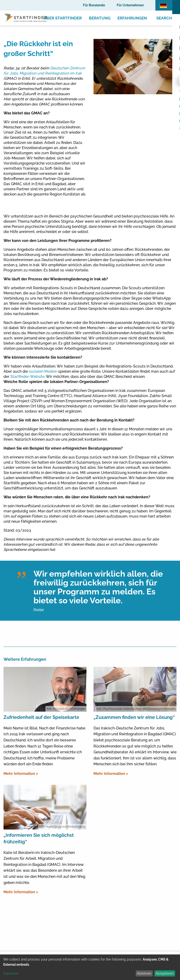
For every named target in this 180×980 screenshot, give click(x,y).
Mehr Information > (21, 774)
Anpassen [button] (11, 973)
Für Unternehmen (130, 5)
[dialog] (90, 967)
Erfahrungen (132, 18)
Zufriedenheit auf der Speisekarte (41, 717)
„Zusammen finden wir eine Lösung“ (134, 717)
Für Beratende (94, 5)
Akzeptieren (165, 973)
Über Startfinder (63, 18)
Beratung (100, 18)
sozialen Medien (43, 371)
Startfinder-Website (27, 377)
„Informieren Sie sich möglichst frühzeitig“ (39, 838)
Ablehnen (144, 973)
